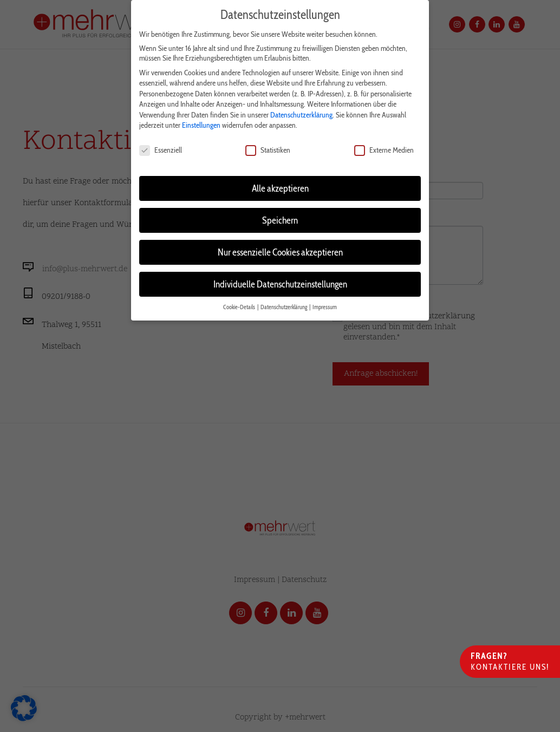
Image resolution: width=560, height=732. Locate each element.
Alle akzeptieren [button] (280, 185)
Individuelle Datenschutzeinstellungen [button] (280, 281)
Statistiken (268, 148)
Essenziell (161, 148)
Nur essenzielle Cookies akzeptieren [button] (280, 249)
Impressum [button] (325, 305)
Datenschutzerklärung (301, 112)
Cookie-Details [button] (240, 305)
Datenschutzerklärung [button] (284, 305)
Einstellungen (201, 123)
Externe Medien (384, 148)
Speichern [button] (280, 217)
